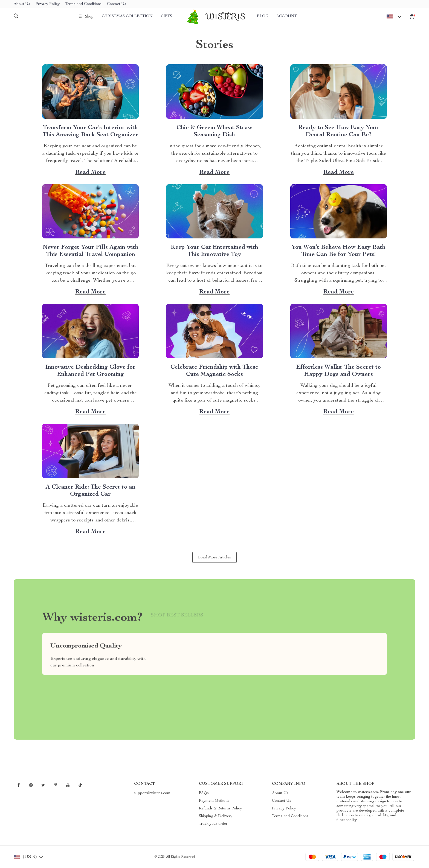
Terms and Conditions (83, 4)
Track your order (213, 824)
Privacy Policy (48, 4)
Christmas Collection (127, 16)
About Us (22, 4)
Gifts (166, 16)
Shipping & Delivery (216, 816)
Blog (263, 16)
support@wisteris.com (152, 793)
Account (287, 16)
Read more (90, 172)
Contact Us (117, 4)
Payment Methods (214, 801)
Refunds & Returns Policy (220, 809)
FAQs (204, 793)
